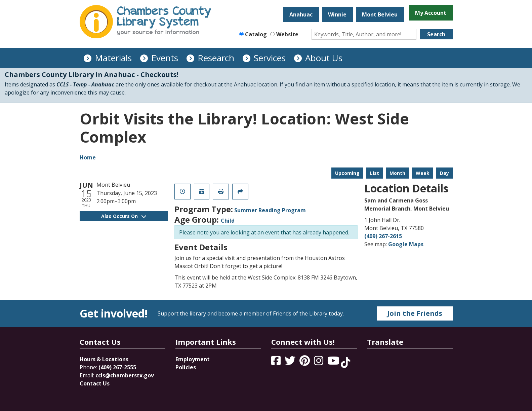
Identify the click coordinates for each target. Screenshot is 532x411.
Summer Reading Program (270, 210)
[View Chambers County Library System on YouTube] (334, 363)
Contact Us (95, 383)
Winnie (337, 14)
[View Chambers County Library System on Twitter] (291, 363)
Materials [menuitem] (113, 58)
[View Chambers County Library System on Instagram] (319, 363)
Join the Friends (415, 313)
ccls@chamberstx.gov (125, 375)
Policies (186, 367)
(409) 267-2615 (383, 236)
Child (228, 221)
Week (423, 173)
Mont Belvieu (380, 14)
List (375, 173)
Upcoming (347, 173)
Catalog (256, 34)
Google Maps (406, 244)
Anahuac (301, 14)
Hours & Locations (104, 359)
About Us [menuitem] (324, 58)
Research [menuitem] (216, 58)
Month (397, 173)
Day (444, 173)
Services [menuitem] (270, 58)
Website (287, 34)
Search (436, 34)
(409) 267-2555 (117, 367)
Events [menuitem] (165, 58)
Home (88, 157)
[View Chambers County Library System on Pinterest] (305, 363)
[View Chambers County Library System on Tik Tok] (345, 363)
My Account (431, 13)
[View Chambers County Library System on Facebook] (277, 363)
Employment (193, 359)
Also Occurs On (124, 216)
